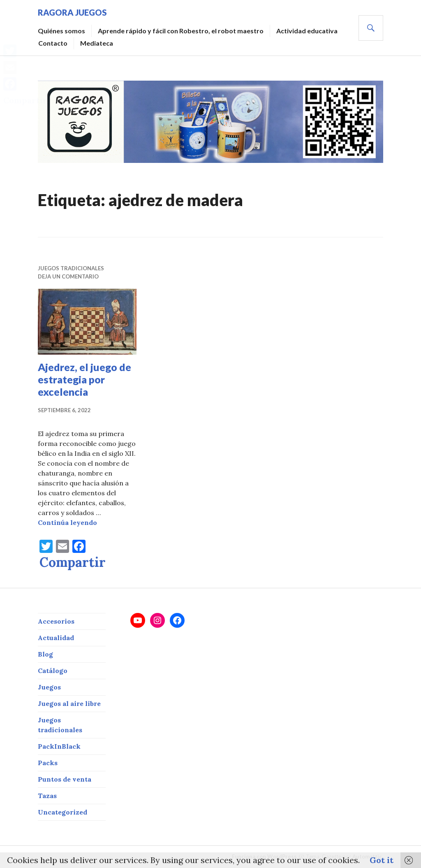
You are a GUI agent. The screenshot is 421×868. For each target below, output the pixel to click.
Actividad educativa (307, 31)
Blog (45, 654)
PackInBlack (59, 746)
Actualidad (56, 638)
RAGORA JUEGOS (72, 12)
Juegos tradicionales (71, 268)
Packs (48, 763)
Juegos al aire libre (69, 703)
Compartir (73, 562)
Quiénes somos (61, 31)
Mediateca (97, 43)
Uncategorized (62, 812)
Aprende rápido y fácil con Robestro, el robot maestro (181, 31)
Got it (382, 860)
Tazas (47, 796)
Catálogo (53, 671)
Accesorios (56, 621)
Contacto (53, 43)
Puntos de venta (65, 779)
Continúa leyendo (67, 522)
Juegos (49, 687)
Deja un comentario (68, 276)
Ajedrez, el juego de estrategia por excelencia (84, 379)
